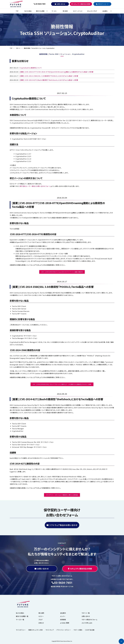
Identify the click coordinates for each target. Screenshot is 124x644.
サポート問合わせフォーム (89, 620)
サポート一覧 (86, 613)
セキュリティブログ (92, 11)
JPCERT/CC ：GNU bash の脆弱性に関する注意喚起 (62, 495)
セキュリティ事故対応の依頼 (82, 4)
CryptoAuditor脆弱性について (31, 68)
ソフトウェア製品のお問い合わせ (63, 525)
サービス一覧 (20, 620)
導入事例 (65, 11)
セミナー (41, 616)
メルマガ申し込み (87, 623)
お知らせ (41, 623)
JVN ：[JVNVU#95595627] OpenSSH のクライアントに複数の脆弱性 (62, 272)
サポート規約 (78, 630)
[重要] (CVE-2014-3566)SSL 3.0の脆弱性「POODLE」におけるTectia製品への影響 (49, 76)
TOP (17, 11)
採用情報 (63, 620)
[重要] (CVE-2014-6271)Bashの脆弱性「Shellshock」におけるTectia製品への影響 (49, 80)
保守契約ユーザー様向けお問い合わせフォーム (35, 186)
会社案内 (105, 11)
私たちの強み (28, 11)
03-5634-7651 (41, 4)
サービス (54, 11)
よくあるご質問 (65, 623)
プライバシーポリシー (64, 630)
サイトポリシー (21, 630)
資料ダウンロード (103, 4)
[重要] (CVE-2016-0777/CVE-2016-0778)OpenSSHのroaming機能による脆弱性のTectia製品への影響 (57, 72)
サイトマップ (50, 630)
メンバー (63, 616)
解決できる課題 (40, 11)
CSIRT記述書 (90, 630)
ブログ (40, 620)
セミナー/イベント (78, 11)
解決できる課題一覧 (22, 616)
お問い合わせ (61, 4)
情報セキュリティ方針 (36, 630)
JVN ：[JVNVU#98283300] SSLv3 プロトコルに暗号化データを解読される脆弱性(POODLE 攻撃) (62, 384)
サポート (18, 48)
